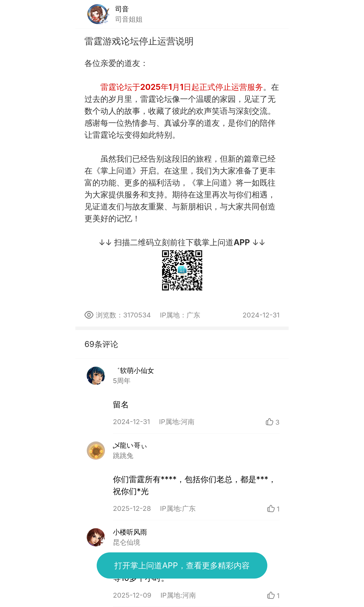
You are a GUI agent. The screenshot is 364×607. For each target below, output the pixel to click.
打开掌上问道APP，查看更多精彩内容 (182, 565)
